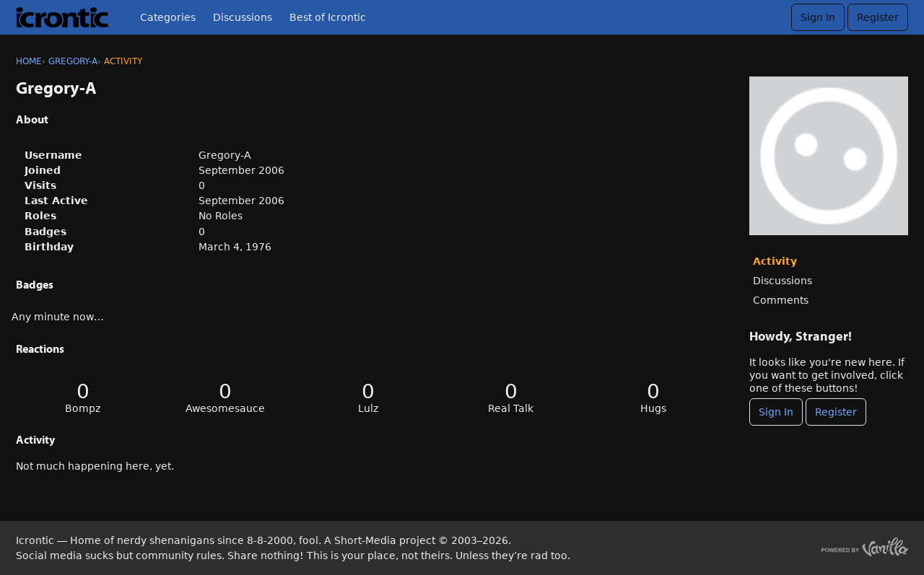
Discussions (243, 17)
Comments (781, 300)
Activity (775, 261)
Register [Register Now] (836, 412)
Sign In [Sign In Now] (776, 412)
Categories (168, 17)
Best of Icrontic (328, 17)
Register (878, 17)
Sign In (818, 17)
